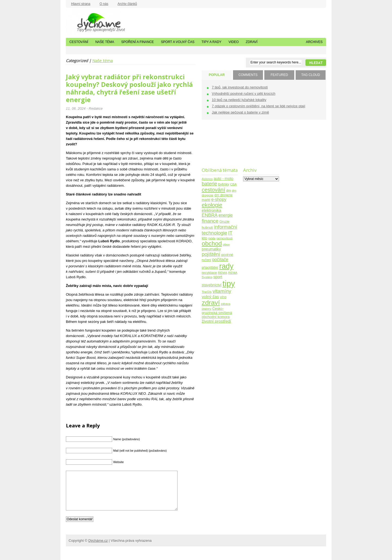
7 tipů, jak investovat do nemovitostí (240, 87)
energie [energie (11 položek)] (226, 215)
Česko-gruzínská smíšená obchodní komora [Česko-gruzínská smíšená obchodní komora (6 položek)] (217, 313)
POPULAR (217, 75)
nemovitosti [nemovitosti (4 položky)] (224, 238)
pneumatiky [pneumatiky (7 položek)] (211, 249)
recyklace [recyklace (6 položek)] (209, 273)
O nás (104, 4)
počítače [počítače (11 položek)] (220, 260)
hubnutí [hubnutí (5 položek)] (207, 228)
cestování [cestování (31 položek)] (213, 190)
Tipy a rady (211, 42)
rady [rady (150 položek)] (226, 266)
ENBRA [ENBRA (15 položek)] (210, 215)
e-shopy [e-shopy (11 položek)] (219, 199)
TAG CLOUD (310, 75)
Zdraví (252, 42)
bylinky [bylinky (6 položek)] (223, 184)
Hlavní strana (81, 4)
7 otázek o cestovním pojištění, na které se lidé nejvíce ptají (258, 106)
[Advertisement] (219, 147)
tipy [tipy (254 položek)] (229, 284)
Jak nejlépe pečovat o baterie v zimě (240, 112)
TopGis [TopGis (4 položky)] (207, 292)
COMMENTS (248, 75)
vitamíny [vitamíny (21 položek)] (222, 291)
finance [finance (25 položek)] (210, 221)
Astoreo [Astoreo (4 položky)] (207, 179)
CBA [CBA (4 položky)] (233, 184)
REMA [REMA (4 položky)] (223, 273)
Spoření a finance (137, 42)
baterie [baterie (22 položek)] (209, 184)
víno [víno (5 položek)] (223, 297)
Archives (314, 42)
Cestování (79, 42)
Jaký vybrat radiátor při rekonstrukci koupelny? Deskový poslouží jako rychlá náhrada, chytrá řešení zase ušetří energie (129, 88)
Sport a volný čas (178, 42)
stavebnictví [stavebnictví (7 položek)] (212, 285)
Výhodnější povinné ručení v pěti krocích (244, 94)
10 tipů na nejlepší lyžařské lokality (239, 100)
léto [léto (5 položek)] (204, 238)
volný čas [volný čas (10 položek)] (210, 297)
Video (233, 42)
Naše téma (105, 42)
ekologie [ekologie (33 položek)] (212, 205)
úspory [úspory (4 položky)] (206, 309)
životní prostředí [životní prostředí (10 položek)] (216, 321)
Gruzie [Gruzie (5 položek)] (224, 222)
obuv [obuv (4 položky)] (226, 244)
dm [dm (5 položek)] (228, 191)
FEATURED (279, 75)
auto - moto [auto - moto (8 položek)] (223, 179)
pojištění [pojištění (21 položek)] (211, 254)
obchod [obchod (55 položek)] (212, 244)
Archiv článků (127, 4)
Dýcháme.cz (93, 22)
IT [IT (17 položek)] (230, 233)
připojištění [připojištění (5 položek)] (210, 268)
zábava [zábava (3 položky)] (225, 304)
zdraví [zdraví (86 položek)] (211, 303)
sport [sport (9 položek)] (218, 277)
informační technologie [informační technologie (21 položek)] (220, 230)
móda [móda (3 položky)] (212, 238)
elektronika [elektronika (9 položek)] (211, 210)
